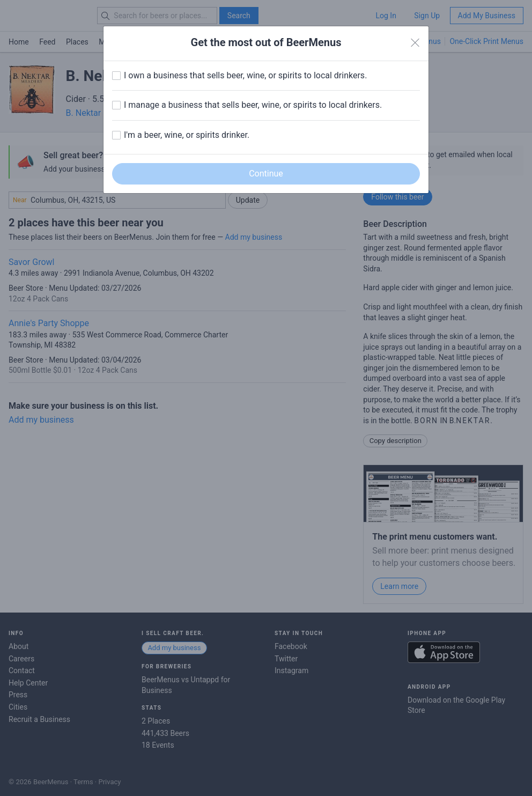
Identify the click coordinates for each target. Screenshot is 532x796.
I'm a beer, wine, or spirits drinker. (187, 135)
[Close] (415, 43)
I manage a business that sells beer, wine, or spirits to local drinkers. (253, 105)
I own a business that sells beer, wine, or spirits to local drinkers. (245, 75)
